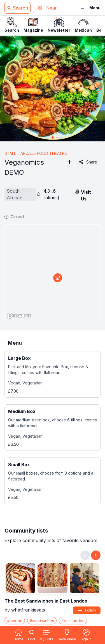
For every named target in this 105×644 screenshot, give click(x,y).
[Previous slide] (85, 555)
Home (18, 635)
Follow (87, 610)
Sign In (86, 635)
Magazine (33, 25)
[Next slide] (96, 555)
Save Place (67, 635)
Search (12, 25)
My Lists (46, 635)
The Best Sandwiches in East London (46, 601)
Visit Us (83, 195)
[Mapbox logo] (19, 316)
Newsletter (59, 25)
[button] (98, 89)
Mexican (83, 25)
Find (32, 635)
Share (88, 162)
